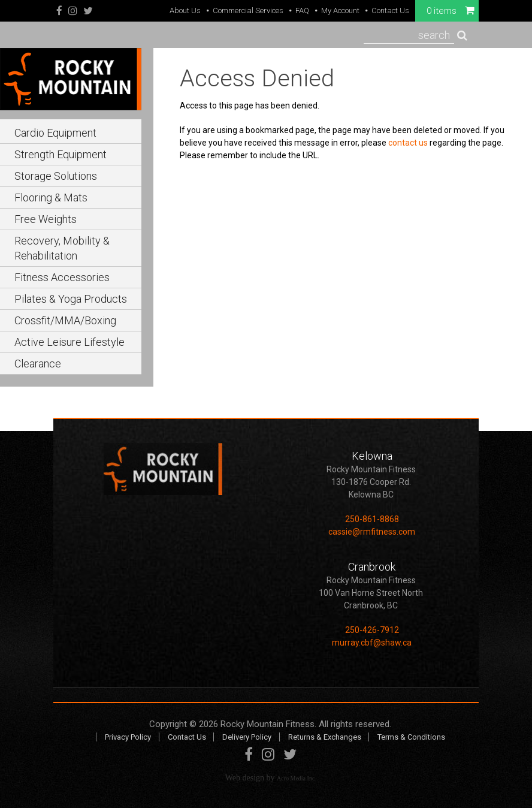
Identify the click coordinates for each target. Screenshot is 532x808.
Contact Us (390, 10)
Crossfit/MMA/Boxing (65, 320)
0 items (451, 10)
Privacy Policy (128, 737)
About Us (185, 10)
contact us (408, 143)
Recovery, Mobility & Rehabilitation (62, 248)
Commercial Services (248, 10)
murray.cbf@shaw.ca (372, 643)
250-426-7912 (372, 630)
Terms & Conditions (411, 737)
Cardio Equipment (55, 133)
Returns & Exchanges (325, 737)
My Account (340, 10)
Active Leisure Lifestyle (69, 342)
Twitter (88, 11)
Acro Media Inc (296, 778)
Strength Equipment (61, 154)
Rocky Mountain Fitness (267, 724)
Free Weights (46, 219)
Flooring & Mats (51, 198)
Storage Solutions (56, 176)
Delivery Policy (247, 737)
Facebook (59, 11)
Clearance (38, 364)
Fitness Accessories (62, 277)
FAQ (302, 10)
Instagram (73, 11)
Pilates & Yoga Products (71, 299)
